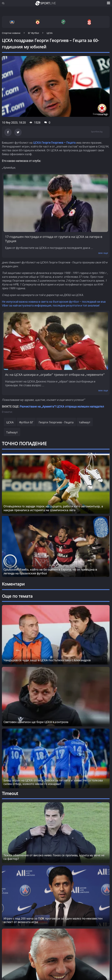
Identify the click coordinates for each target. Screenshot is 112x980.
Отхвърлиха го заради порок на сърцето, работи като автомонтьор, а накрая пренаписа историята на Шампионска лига (53, 508)
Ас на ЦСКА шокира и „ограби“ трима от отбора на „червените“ (55, 375)
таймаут (85, 422)
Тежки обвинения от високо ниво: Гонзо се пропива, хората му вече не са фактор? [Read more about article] (54, 857)
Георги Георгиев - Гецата (56, 422)
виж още (103, 253)
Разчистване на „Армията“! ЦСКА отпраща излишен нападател (62, 407)
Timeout (10, 793)
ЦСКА (10, 422)
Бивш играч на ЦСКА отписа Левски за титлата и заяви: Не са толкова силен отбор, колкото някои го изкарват (53, 782)
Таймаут (12, 432)
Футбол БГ (26, 422)
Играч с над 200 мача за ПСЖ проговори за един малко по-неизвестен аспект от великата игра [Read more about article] (53, 920)
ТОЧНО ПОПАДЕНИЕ (24, 443)
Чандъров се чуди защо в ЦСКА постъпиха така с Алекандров (47, 660)
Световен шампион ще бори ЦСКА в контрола (36, 722)
